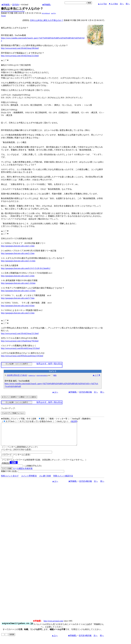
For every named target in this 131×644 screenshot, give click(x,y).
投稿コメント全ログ (10, 480)
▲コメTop (102, 4)
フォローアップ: (8, 408)
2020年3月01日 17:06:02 (17, 375)
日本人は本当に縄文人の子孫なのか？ (47, 20)
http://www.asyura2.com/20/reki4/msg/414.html (13, 11)
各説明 (74, 421)
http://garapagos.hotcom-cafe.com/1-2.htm (18, 276)
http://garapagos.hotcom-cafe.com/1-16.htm (18, 283)
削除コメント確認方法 (63, 480)
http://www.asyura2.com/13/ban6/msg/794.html (20, 341)
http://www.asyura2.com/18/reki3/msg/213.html (20, 56)
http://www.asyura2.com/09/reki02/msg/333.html (20, 348)
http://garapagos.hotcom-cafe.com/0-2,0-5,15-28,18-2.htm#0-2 (26, 268)
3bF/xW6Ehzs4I (46, 13)
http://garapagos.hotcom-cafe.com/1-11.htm (18, 261)
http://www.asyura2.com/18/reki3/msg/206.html (20, 48)
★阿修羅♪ (6, 5)
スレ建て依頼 (45, 480)
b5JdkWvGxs (32, 375)
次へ (122, 4)
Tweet (3, 16)
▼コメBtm (113, 4)
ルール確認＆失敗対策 (23, 473)
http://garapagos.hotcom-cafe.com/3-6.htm (18, 306)
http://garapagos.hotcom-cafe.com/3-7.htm (18, 298)
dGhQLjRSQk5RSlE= (42, 375)
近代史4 (16, 5)
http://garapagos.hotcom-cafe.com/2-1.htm (18, 253)
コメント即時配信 (29, 480)
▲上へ (55, 392)
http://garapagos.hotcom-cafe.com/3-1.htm (18, 313)
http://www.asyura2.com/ (54, 625)
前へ (128, 4)
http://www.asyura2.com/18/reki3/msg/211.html (20, 333)
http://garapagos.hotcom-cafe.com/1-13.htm (18, 291)
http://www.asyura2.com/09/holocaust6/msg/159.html (22, 356)
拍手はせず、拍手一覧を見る (49, 364)
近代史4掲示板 (86, 392)
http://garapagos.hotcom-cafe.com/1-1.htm (18, 246)
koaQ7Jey (54, 13)
